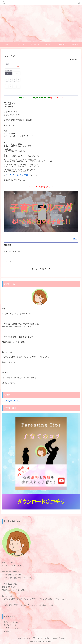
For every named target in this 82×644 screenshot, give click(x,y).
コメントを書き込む (41, 269)
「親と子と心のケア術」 (18, 175)
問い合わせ (62, 638)
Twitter (9, 631)
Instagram (54, 638)
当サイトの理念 (12, 622)
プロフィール (11, 625)
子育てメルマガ (12, 628)
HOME (19, 638)
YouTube (46, 638)
